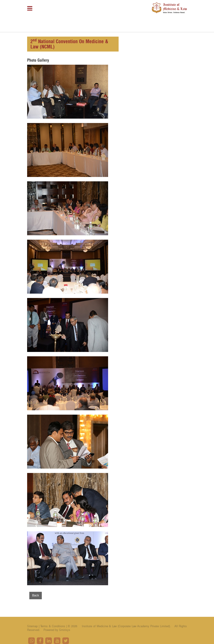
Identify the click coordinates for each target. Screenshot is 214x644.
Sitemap (32, 627)
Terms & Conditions (53, 627)
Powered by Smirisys (57, 631)
